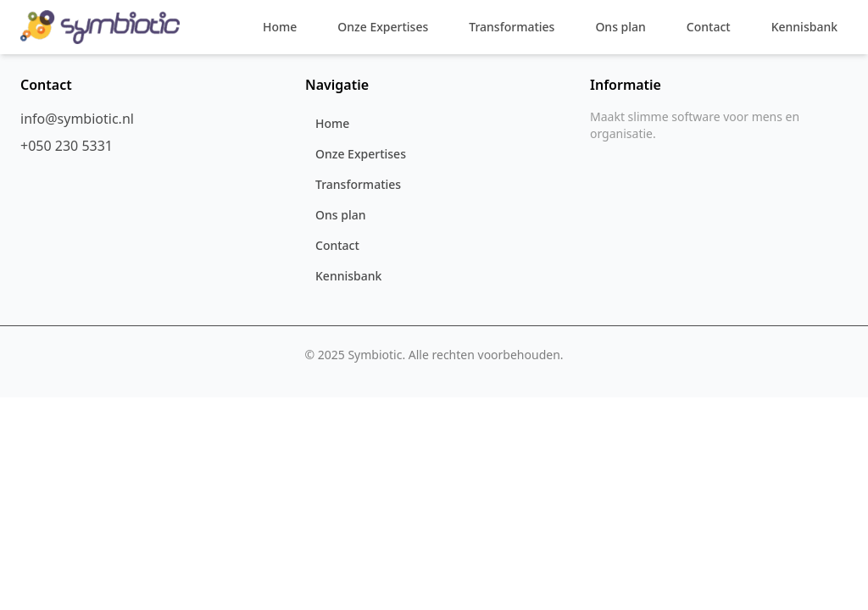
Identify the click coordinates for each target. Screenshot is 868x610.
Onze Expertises (383, 27)
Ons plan (620, 27)
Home (280, 27)
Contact (709, 27)
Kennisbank (804, 27)
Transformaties (512, 27)
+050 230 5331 (67, 146)
